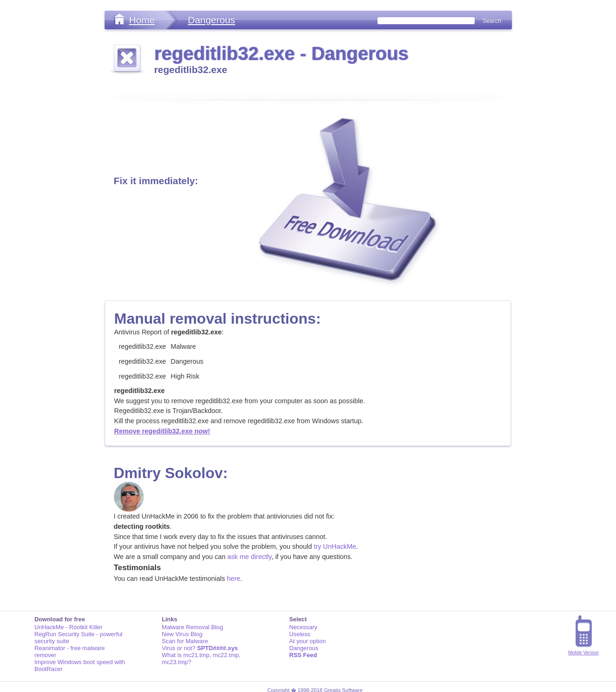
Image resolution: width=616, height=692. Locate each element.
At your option (308, 641)
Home (142, 20)
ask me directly (249, 557)
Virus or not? (200, 648)
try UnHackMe (335, 546)
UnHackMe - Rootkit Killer (69, 627)
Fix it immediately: (156, 181)
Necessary (303, 627)
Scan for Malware (185, 641)
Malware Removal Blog (192, 627)
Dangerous (212, 20)
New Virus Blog (182, 634)
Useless (300, 634)
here (234, 579)
